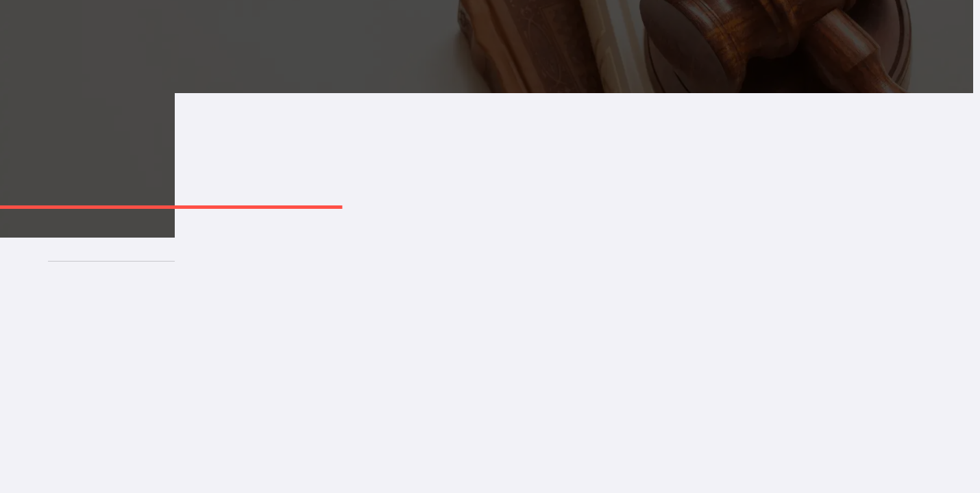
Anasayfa (301, 40)
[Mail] (490, 471)
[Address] (654, 471)
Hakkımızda (382, 40)
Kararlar (668, 40)
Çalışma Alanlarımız (491, 40)
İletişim (732, 40)
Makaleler (596, 40)
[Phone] (327, 471)
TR (937, 40)
